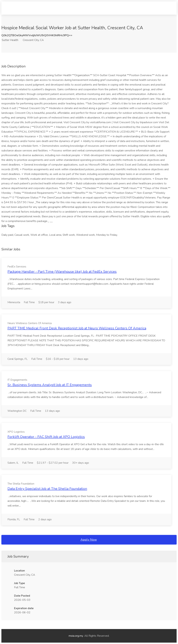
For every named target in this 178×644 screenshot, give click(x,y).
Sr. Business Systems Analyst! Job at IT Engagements (50, 385)
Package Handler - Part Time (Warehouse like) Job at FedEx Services (62, 272)
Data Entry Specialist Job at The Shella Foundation (47, 489)
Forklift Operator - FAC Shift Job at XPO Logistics (46, 437)
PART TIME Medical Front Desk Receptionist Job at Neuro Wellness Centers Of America (77, 328)
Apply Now (89, 540)
